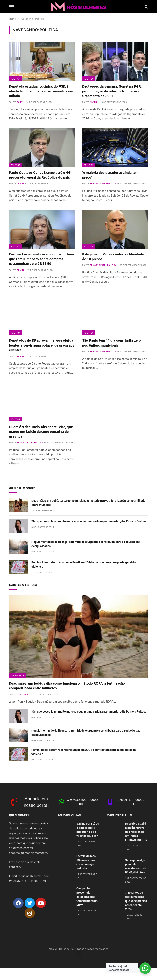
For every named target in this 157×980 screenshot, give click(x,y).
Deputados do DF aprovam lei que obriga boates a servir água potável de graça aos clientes (42, 345)
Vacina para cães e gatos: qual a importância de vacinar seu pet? (88, 830)
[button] (78, 954)
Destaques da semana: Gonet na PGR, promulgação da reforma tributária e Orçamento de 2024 (112, 91)
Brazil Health (25, 694)
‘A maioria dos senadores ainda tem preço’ (110, 175)
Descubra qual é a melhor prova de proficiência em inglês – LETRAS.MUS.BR (136, 832)
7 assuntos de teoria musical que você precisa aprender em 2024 (136, 901)
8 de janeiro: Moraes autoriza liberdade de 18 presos (113, 257)
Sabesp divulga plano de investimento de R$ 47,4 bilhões (136, 866)
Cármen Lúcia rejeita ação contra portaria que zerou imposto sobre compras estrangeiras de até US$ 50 (41, 259)
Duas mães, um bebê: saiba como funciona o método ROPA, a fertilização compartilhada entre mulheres (89, 503)
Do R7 (20, 102)
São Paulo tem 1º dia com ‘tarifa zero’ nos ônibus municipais (112, 343)
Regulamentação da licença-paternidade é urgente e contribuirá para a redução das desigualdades (86, 544)
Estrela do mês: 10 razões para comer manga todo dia (86, 862)
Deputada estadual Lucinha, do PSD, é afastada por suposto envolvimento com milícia (41, 91)
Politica (15, 79)
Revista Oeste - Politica (103, 184)
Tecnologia (17, 676)
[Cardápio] (12, 7)
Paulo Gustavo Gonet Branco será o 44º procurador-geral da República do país (40, 175)
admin (94, 102)
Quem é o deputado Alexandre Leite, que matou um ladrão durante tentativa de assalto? (41, 432)
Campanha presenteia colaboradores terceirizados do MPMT (87, 897)
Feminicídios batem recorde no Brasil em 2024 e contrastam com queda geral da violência (84, 565)
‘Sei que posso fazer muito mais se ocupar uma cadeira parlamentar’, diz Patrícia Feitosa (89, 521)
